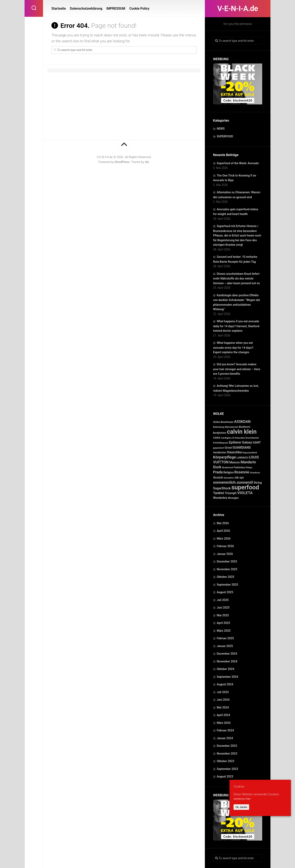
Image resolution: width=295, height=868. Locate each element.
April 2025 (223, 623)
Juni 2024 (223, 700)
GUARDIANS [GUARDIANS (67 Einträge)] (242, 448)
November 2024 (227, 661)
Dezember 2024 (227, 654)
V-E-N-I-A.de (238, 9)
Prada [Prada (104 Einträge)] (218, 472)
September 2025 (227, 585)
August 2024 (225, 684)
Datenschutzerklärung (86, 8)
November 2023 (227, 754)
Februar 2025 (225, 638)
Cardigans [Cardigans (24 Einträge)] (226, 438)
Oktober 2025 (225, 577)
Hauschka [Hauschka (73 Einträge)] (234, 452)
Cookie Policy (139, 8)
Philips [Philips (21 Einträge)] (249, 468)
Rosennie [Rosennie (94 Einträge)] (242, 472)
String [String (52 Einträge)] (258, 483)
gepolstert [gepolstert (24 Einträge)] (219, 448)
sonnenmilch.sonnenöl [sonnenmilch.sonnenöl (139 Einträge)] (233, 482)
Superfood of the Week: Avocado (238, 163)
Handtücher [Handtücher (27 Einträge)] (220, 453)
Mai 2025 (223, 615)
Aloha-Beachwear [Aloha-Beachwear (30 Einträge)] (223, 422)
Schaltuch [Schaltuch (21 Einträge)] (255, 473)
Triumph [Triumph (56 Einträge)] (231, 493)
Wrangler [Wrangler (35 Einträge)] (233, 498)
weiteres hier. (242, 799)
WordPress (122, 162)
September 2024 (227, 677)
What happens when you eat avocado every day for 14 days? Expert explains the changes (233, 347)
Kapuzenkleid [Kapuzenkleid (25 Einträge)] (250, 453)
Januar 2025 (225, 646)
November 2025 (227, 569)
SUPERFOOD (225, 136)
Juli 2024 (223, 692)
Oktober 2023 (225, 761)
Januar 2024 (225, 738)
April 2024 (223, 715)
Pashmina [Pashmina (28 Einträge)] (239, 467)
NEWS (221, 129)
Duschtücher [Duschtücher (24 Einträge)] (252, 438)
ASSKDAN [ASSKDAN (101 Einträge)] (242, 422)
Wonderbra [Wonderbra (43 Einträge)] (220, 498)
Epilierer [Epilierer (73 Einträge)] (235, 442)
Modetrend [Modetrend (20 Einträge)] (227, 468)
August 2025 (225, 592)
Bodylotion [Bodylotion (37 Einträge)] (220, 433)
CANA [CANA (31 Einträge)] (217, 438)
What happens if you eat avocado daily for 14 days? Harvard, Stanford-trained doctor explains (237, 326)
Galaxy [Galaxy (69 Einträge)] (247, 442)
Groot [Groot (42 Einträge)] (228, 448)
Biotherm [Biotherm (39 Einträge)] (245, 427)
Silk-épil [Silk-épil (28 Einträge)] (239, 478)
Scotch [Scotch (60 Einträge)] (218, 478)
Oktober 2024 (225, 669)
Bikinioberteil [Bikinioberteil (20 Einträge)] (232, 427)
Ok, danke (241, 807)
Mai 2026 (223, 523)
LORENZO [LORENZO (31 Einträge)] (242, 458)
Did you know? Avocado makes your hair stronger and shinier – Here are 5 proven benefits (237, 369)
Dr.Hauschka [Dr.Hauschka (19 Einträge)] (239, 438)
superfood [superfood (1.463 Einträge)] (245, 487)
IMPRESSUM (116, 8)
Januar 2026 (225, 554)
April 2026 (223, 531)
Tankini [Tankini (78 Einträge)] (219, 493)
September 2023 (227, 769)
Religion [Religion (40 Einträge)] (228, 472)
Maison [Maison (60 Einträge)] (234, 462)
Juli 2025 (223, 600)
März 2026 (224, 539)
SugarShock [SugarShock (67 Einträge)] (222, 488)
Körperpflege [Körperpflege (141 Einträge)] (224, 457)
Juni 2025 (223, 608)
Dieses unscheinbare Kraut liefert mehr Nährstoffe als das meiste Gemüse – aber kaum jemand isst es (236, 278)
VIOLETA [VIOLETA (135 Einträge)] (245, 493)
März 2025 (224, 631)
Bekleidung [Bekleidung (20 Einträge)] (219, 427)
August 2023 (225, 776)
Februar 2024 (225, 730)
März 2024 (224, 723)
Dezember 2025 (227, 561)
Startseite (59, 8)
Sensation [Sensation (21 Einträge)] (229, 478)
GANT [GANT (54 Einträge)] (257, 442)
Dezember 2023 (227, 746)
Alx (147, 162)
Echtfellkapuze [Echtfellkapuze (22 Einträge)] (221, 443)
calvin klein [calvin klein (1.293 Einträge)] (242, 432)
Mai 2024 (223, 707)
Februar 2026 (225, 546)
